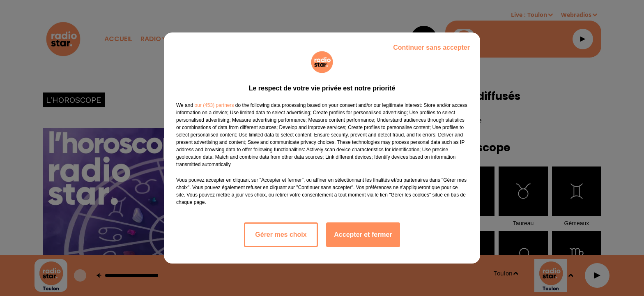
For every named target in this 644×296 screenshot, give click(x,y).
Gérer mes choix (281, 235)
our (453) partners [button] (214, 105)
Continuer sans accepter (431, 47)
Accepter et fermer (363, 235)
